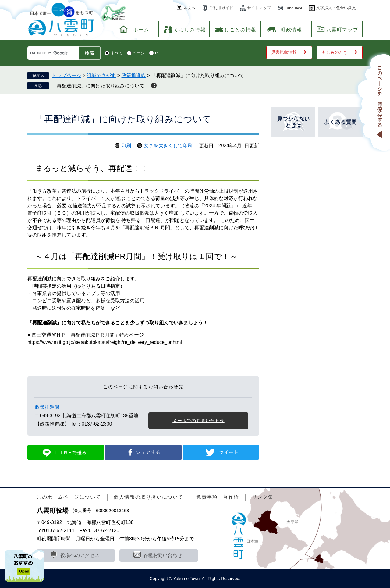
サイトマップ (259, 8)
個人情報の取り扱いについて (149, 497)
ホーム (141, 30)
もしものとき (335, 52)
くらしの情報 (190, 30)
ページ (139, 53)
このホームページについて (69, 497)
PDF (159, 53)
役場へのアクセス (80, 555)
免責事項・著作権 (218, 497)
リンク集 (263, 497)
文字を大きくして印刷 (168, 146)
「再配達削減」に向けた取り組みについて (98, 86)
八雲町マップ (342, 30)
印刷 (126, 146)
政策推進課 (134, 75)
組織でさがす (101, 75)
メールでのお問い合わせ (199, 421)
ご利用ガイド (221, 8)
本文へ (190, 8)
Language (294, 8)
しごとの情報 (240, 30)
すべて (117, 53)
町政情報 (291, 30)
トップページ (66, 75)
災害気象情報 (284, 52)
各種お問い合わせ (163, 555)
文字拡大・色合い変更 (336, 8)
